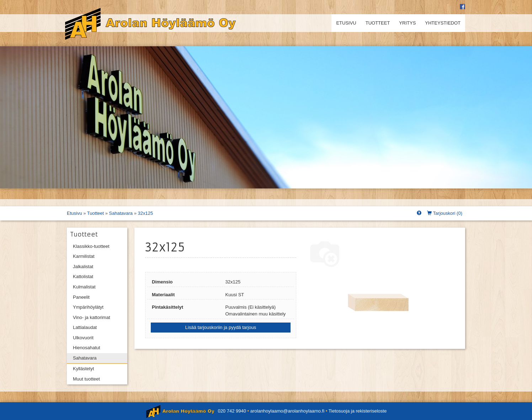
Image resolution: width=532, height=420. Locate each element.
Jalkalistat (83, 267)
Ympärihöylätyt (88, 307)
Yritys (407, 23)
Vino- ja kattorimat (92, 317)
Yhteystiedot (443, 23)
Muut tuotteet (86, 379)
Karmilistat (84, 256)
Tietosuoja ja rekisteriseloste (358, 411)
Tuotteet (378, 23)
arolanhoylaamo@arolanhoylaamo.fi (287, 411)
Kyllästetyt (83, 369)
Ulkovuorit (83, 338)
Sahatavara (121, 213)
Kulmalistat (84, 287)
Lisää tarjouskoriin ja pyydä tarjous (221, 327)
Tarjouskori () (445, 213)
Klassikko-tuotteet (91, 246)
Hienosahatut (87, 348)
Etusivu (346, 23)
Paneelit (81, 297)
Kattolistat (83, 277)
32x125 (146, 213)
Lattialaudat (85, 327)
